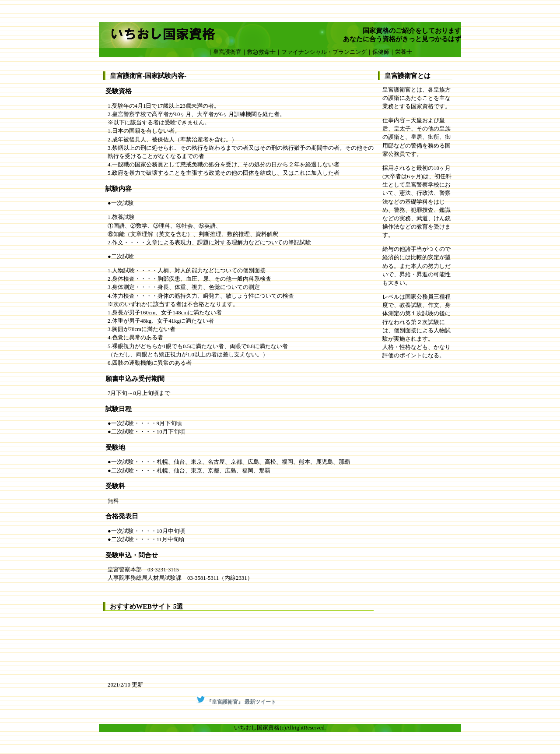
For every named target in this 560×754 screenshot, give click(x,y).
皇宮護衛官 (227, 52)
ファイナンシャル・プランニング (324, 52)
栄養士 (404, 52)
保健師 (381, 52)
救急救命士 (261, 52)
